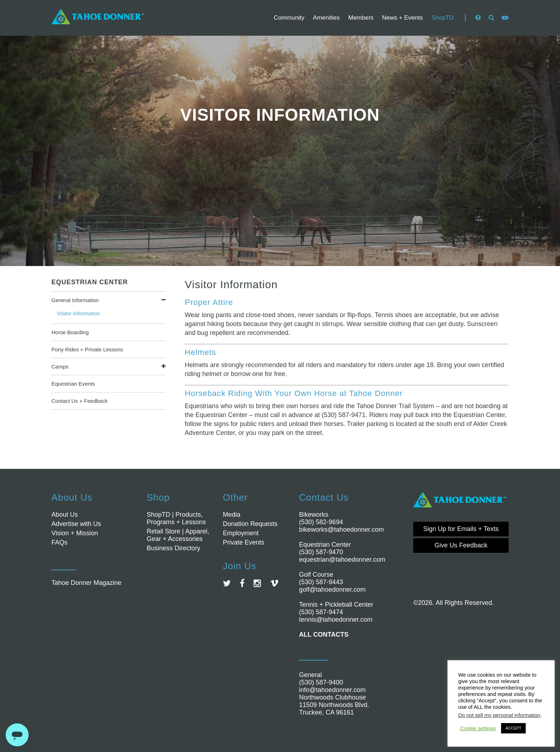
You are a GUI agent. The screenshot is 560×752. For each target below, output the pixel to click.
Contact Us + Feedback (79, 401)
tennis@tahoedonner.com (336, 620)
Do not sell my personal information (499, 715)
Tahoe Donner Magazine (86, 583)
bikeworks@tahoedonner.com (341, 530)
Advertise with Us (76, 524)
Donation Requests (250, 524)
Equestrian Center (90, 282)
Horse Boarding (70, 332)
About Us (65, 515)
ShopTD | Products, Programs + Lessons (176, 518)
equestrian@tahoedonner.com (342, 560)
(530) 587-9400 (321, 682)
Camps (60, 367)
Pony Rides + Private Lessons (87, 349)
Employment (241, 533)
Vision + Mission (75, 533)
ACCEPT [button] (513, 728)
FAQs (59, 542)
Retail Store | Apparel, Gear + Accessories (178, 535)
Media (232, 515)
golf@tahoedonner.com (332, 590)
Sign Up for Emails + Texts (461, 529)
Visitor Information (78, 313)
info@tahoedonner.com (332, 690)
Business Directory (174, 548)
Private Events (244, 542)
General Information (75, 300)
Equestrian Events (73, 384)
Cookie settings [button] (478, 728)
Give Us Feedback (461, 545)
